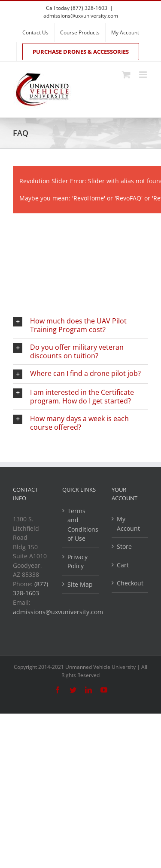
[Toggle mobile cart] (126, 75)
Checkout (130, 583)
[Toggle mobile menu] (144, 75)
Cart (123, 565)
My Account (128, 524)
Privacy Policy (77, 562)
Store (124, 546)
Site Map (80, 584)
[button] (80, 325)
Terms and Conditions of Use (81, 525)
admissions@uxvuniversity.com (81, 16)
